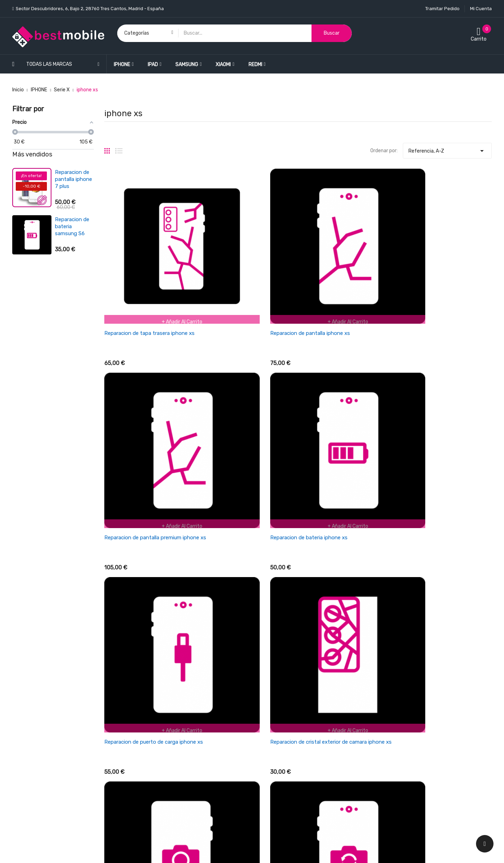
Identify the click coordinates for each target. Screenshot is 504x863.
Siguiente (477, 600)
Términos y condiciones (284, 699)
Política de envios (277, 675)
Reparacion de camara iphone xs (342, 408)
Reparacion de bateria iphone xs (442, 267)
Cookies (266, 773)
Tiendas (266, 797)
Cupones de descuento (406, 724)
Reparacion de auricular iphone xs (344, 550)
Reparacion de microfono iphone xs (446, 550)
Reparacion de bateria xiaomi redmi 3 (72, 224)
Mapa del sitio (272, 785)
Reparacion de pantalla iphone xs (244, 267)
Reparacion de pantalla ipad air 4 (74, 179)
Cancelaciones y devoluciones (291, 687)
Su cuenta (393, 661)
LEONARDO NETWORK (137, 850)
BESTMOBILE (69, 850)
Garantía (267, 724)
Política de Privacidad (282, 748)
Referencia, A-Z (447, 149)
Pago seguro (271, 760)
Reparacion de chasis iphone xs (242, 550)
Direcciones (393, 711)
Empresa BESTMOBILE (282, 711)
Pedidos (389, 687)
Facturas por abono (402, 699)
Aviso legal (269, 736)
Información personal (404, 675)
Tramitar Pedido (442, 9)
